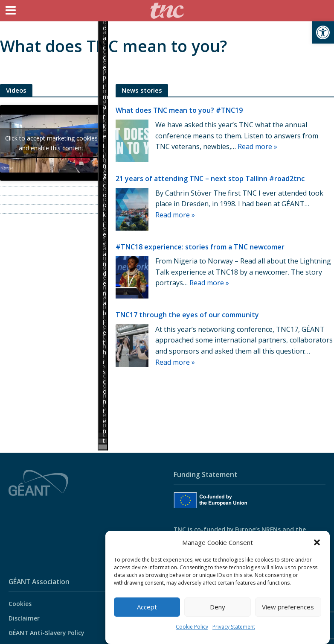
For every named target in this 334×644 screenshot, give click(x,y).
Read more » (257, 146)
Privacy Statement (234, 627)
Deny (218, 607)
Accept (147, 607)
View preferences (288, 607)
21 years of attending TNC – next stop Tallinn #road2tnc (210, 179)
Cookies (20, 604)
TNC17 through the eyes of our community (187, 315)
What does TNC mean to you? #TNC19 (179, 110)
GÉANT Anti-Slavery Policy (46, 633)
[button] (323, 32)
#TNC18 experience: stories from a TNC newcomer (200, 247)
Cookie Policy (192, 627)
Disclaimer (24, 618)
